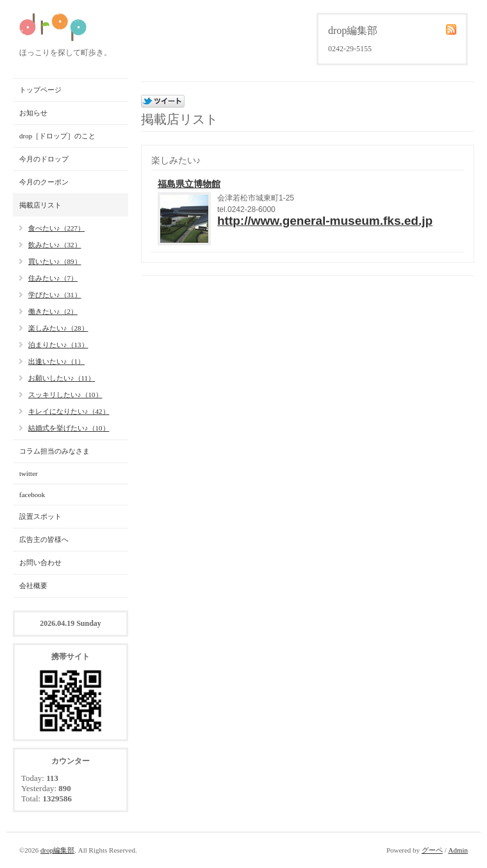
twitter (29, 473)
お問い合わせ (40, 562)
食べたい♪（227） (56, 228)
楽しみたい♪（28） (58, 328)
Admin (458, 850)
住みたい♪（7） (53, 278)
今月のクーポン (44, 182)
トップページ (40, 90)
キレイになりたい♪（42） (69, 411)
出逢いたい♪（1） (56, 361)
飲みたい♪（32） (55, 245)
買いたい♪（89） (55, 261)
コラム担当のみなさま (54, 451)
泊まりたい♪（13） (58, 345)
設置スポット (40, 516)
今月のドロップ (44, 159)
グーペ (432, 850)
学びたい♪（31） (55, 295)
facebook (32, 495)
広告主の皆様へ (44, 539)
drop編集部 (57, 850)
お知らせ (33, 113)
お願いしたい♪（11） (62, 378)
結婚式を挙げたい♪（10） (69, 428)
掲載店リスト (40, 205)
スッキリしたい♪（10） (65, 395)
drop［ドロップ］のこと (57, 136)
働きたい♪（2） (53, 311)
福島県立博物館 (189, 184)
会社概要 (33, 585)
